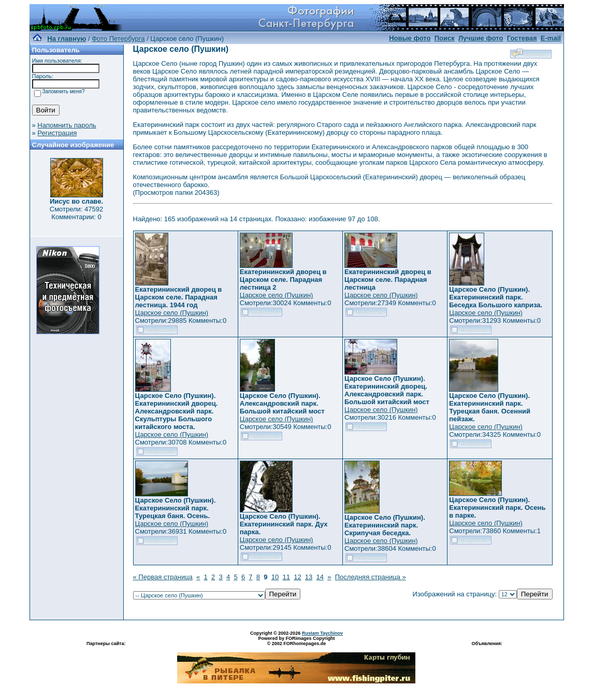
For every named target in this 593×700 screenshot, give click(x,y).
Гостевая (522, 38)
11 (286, 577)
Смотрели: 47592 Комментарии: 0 (76, 213)
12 (297, 577)
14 (320, 577)
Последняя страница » (371, 577)
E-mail (551, 38)
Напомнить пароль (67, 125)
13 (309, 577)
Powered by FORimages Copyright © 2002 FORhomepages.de (296, 641)
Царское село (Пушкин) (172, 313)
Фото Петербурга (118, 39)
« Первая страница (163, 577)
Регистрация (57, 133)
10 (275, 577)
